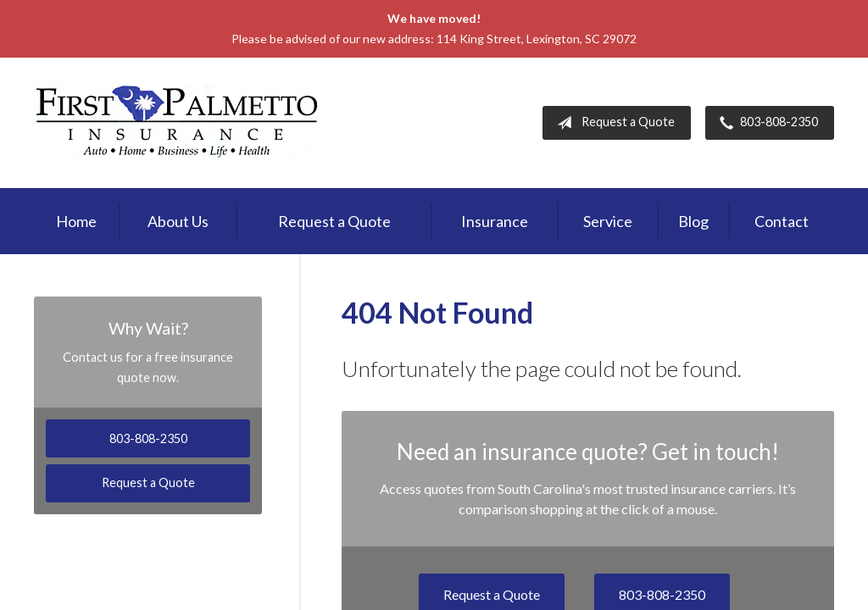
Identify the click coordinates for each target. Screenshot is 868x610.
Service (608, 221)
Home (76, 221)
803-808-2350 (765, 123)
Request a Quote (612, 123)
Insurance (495, 221)
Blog (693, 221)
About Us (178, 221)
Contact (782, 221)
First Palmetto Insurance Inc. (177, 123)
